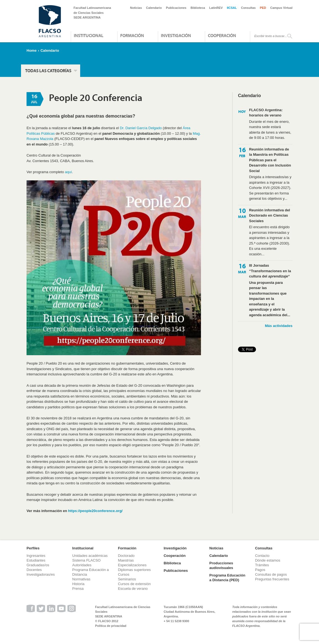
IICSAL (232, 8)
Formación (132, 35)
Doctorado (126, 556)
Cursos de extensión (134, 584)
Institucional (89, 35)
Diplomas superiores (134, 570)
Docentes (34, 570)
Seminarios (127, 579)
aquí (68, 172)
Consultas (248, 8)
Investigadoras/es (41, 574)
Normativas (81, 579)
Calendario (154, 8)
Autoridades (82, 565)
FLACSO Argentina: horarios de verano (266, 113)
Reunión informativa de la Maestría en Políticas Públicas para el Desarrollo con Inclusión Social (270, 160)
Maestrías (126, 560)
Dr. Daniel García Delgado (141, 128)
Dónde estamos (268, 560)
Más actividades (279, 326)
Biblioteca (198, 8)
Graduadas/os (38, 565)
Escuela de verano (133, 589)
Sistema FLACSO (86, 560)
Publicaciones (176, 8)
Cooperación (222, 35)
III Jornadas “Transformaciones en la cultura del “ (270, 271)
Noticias (136, 8)
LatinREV (216, 8)
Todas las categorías (48, 71)
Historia (78, 584)
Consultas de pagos (271, 574)
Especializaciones (132, 565)
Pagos (260, 570)
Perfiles (33, 548)
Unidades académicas (90, 556)
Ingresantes (36, 556)
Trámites (262, 565)
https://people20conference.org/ (95, 511)
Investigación (176, 35)
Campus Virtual (282, 8)
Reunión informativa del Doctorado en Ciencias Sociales (270, 215)
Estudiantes (36, 560)
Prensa (78, 589)
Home (32, 50)
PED (263, 8)
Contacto (262, 556)
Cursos (124, 574)
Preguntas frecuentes (272, 579)
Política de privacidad (111, 626)
